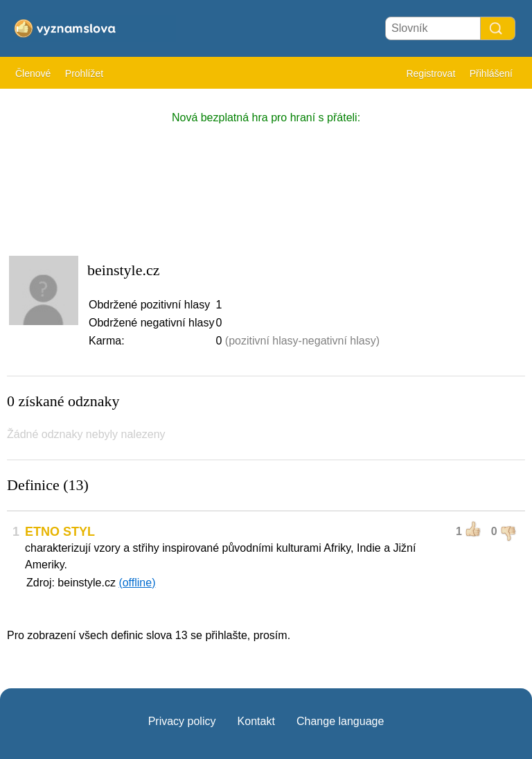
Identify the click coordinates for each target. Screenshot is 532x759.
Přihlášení (491, 73)
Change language (340, 721)
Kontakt (256, 721)
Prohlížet (84, 73)
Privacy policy (182, 721)
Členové (33, 73)
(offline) (137, 583)
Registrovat (431, 73)
